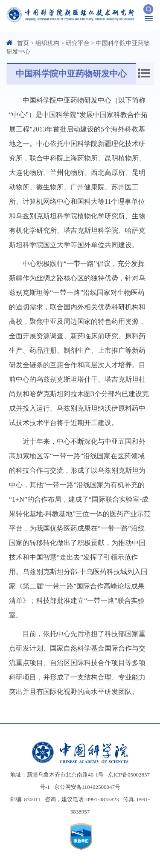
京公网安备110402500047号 (87, 787)
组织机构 (47, 43)
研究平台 (78, 43)
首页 (23, 43)
